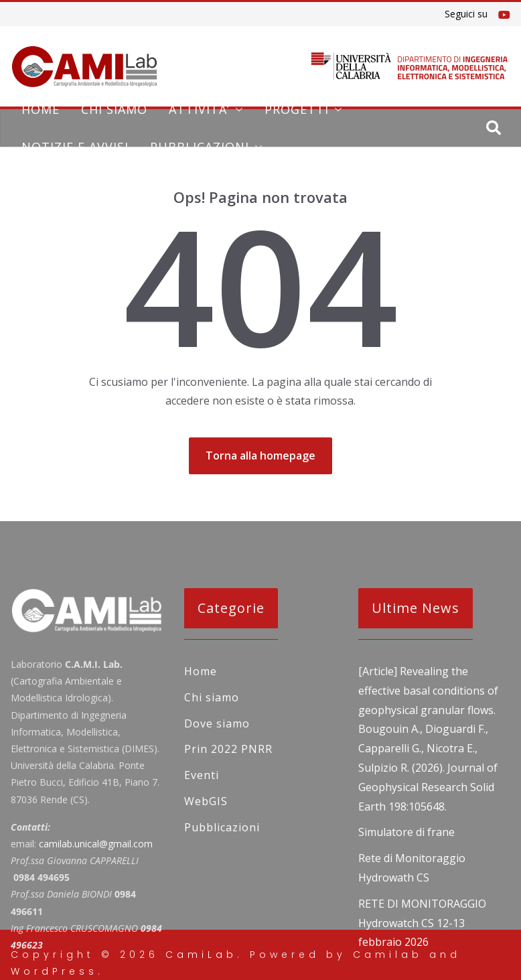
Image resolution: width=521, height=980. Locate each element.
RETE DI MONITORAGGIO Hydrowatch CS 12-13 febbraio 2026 (422, 923)
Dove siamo (217, 723)
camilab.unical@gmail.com (96, 844)
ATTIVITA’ (199, 109)
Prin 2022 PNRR (228, 749)
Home (41, 109)
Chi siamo (114, 109)
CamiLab (201, 955)
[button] (236, 109)
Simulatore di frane (406, 832)
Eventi (202, 775)
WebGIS (206, 801)
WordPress (54, 971)
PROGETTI (297, 109)
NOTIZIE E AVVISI (75, 147)
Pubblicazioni (200, 147)
